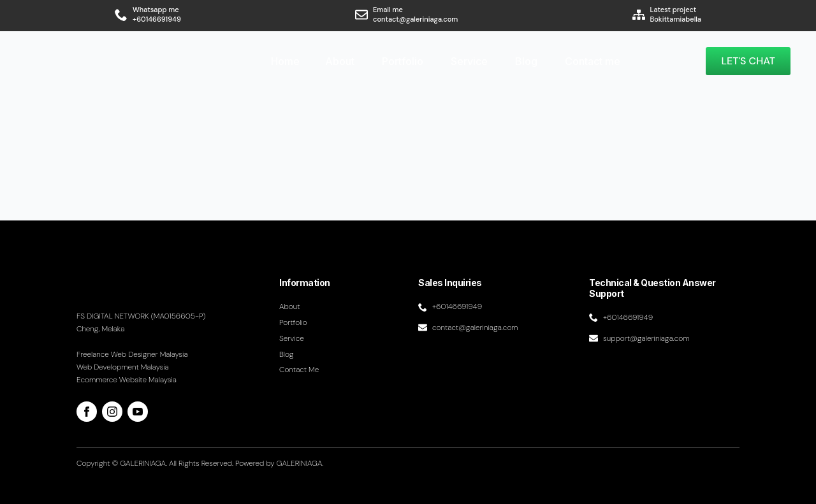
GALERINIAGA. (300, 463)
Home (285, 61)
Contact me (593, 61)
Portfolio (403, 61)
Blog (526, 61)
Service (469, 61)
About (340, 61)
